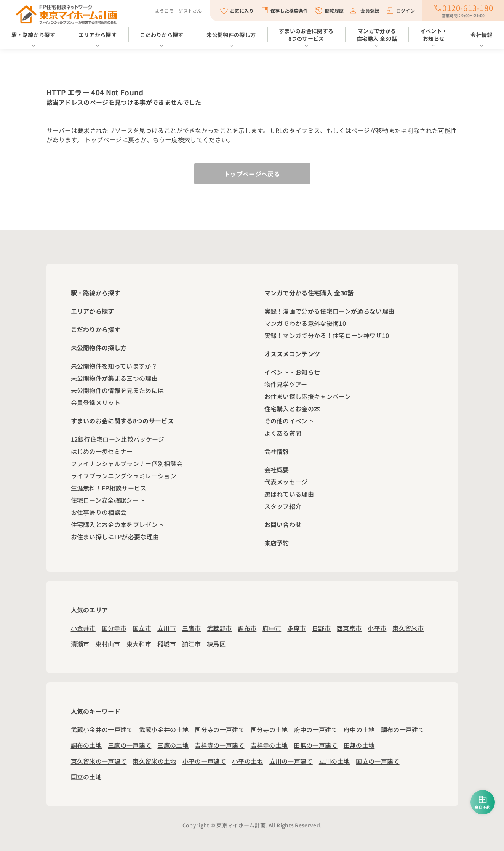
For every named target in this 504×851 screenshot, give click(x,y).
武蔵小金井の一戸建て (102, 729)
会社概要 (277, 470)
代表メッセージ (286, 482)
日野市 (321, 628)
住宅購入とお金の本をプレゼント (118, 524)
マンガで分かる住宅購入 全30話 (377, 35)
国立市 (142, 628)
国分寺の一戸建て (220, 729)
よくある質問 (283, 433)
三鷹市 (191, 628)
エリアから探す (98, 35)
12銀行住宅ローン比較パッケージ (118, 439)
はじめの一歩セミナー (102, 451)
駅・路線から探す (33, 35)
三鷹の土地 (173, 745)
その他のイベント (289, 421)
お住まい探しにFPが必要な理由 (115, 537)
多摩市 (297, 628)
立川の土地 (334, 761)
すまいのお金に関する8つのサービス (306, 35)
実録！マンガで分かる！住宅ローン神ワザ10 (327, 335)
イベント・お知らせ (434, 35)
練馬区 (216, 644)
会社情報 (481, 35)
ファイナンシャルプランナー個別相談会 (127, 463)
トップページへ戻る (252, 174)
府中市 (272, 628)
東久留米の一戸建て (99, 761)
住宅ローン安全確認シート (108, 500)
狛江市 (191, 644)
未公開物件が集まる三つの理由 (114, 378)
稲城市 (167, 644)
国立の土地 (86, 777)
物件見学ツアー (286, 384)
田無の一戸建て (315, 745)
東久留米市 (408, 628)
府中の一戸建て (316, 729)
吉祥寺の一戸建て (220, 745)
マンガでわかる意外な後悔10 (305, 323)
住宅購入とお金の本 (292, 409)
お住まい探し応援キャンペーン (308, 396)
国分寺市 (114, 628)
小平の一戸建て (204, 761)
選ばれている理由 (289, 494)
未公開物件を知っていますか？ (114, 366)
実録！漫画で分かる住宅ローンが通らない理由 (330, 311)
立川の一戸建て (291, 761)
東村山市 (108, 644)
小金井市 (83, 628)
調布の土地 (86, 745)
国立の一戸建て (378, 761)
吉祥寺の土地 (269, 745)
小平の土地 (248, 761)
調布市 (247, 628)
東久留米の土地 (154, 761)
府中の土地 (359, 729)
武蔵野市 (219, 628)
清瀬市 (80, 644)
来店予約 (277, 543)
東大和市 (139, 644)
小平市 (377, 628)
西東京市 (349, 628)
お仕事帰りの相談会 (99, 512)
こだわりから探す (162, 35)
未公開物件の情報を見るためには (118, 390)
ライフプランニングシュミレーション (124, 476)
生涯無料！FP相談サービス (109, 488)
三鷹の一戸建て (130, 745)
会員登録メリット (96, 402)
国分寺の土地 (269, 729)
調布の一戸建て (403, 729)
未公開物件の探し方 (231, 35)
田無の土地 (359, 745)
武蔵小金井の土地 (164, 729)
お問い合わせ (283, 524)
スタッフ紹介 (283, 506)
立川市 (167, 628)
